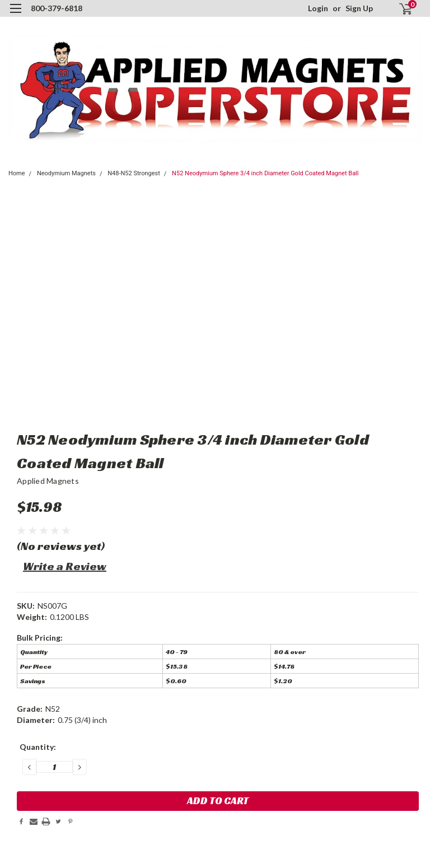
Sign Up (359, 8)
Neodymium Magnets (66, 173)
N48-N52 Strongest (134, 173)
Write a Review (65, 566)
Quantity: (38, 747)
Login (318, 8)
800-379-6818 (57, 8)
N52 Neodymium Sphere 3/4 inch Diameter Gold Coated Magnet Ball (265, 173)
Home (17, 173)
